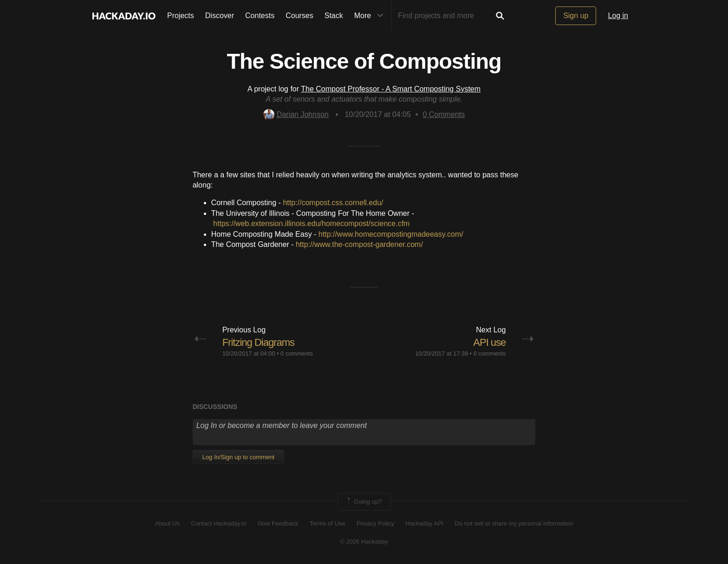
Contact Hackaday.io (219, 523)
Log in (618, 16)
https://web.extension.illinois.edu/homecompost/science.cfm (311, 224)
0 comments (297, 353)
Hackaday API (424, 523)
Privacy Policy (375, 523)
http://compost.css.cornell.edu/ (333, 203)
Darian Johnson (296, 114)
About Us (167, 523)
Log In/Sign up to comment (238, 457)
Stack (334, 16)
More (371, 16)
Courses (299, 16)
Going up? (364, 502)
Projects (181, 16)
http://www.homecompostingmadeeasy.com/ (391, 234)
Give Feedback (278, 523)
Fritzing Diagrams (258, 342)
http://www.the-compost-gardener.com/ (359, 244)
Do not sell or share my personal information (514, 523)
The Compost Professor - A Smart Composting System (391, 89)
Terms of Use (328, 523)
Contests (260, 16)
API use (489, 342)
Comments (444, 114)
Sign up (576, 16)
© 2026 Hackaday (364, 541)
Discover (220, 16)
